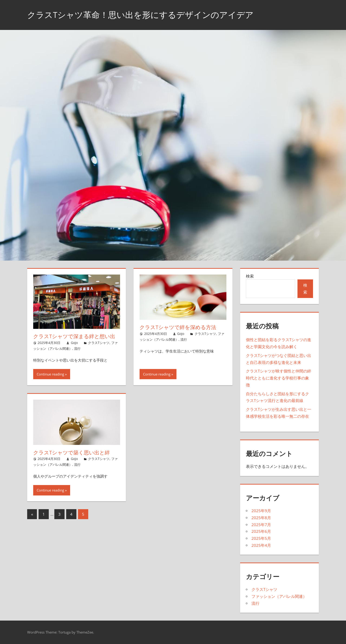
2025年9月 (261, 511)
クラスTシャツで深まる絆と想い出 (74, 336)
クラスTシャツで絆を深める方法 (178, 327)
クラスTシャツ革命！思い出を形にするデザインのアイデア (140, 15)
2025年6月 (261, 531)
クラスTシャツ (99, 343)
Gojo (74, 343)
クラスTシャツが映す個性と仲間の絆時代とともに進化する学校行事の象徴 (279, 378)
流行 (77, 348)
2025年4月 (261, 545)
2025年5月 (261, 538)
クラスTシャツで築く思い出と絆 (72, 453)
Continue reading (50, 374)
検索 (250, 276)
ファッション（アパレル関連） (279, 596)
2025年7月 (261, 525)
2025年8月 (261, 518)
